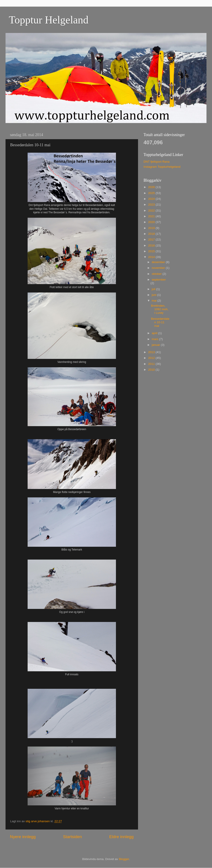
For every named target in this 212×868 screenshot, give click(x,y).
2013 (152, 352)
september (159, 280)
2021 (152, 216)
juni (154, 295)
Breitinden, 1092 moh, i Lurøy (160, 309)
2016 (152, 245)
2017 (152, 240)
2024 (152, 199)
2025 (152, 193)
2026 (152, 187)
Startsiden (73, 837)
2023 (152, 205)
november (159, 268)
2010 (152, 370)
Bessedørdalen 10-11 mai (160, 322)
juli (154, 289)
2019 (152, 228)
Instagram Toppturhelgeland (162, 167)
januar (156, 345)
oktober (157, 274)
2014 (152, 257)
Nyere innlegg (23, 837)
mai (155, 301)
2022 (152, 211)
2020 (152, 222)
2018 (152, 234)
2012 (152, 358)
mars (155, 339)
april (155, 333)
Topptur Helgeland (49, 20)
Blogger (124, 859)
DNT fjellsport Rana (157, 162)
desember (159, 262)
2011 (152, 364)
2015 (152, 251)
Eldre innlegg (121, 837)
